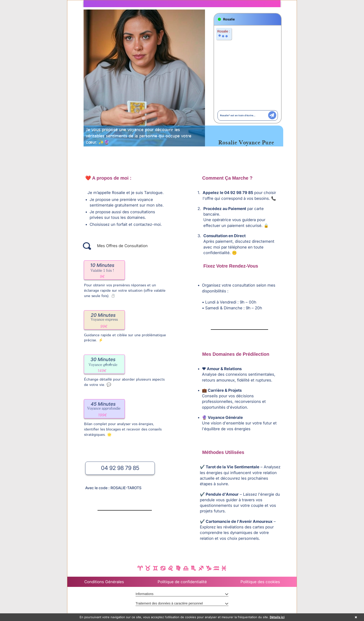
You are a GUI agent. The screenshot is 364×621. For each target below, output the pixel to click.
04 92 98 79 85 (120, 468)
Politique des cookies (260, 582)
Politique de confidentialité (182, 582)
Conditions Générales (104, 582)
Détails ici (277, 617)
